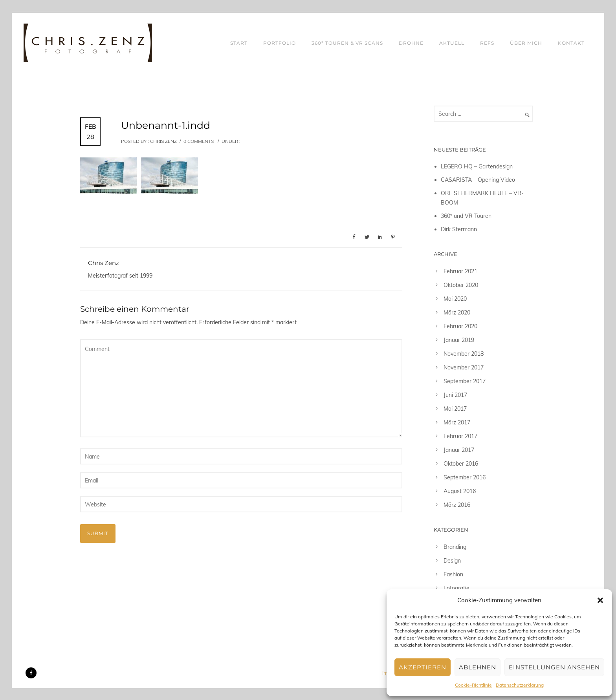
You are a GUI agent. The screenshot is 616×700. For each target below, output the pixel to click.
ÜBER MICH (526, 43)
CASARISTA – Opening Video (478, 180)
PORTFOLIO (280, 43)
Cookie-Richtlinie (473, 685)
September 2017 (465, 381)
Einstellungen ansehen (554, 667)
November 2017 (464, 367)
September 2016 (465, 477)
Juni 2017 (455, 395)
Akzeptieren (423, 667)
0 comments (199, 141)
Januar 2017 (459, 450)
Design (452, 561)
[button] (600, 600)
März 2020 (457, 313)
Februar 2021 (460, 271)
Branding (455, 547)
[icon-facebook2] (31, 673)
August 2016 (460, 491)
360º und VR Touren (466, 216)
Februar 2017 (460, 436)
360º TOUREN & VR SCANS (347, 43)
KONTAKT (571, 43)
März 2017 (457, 422)
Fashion (453, 574)
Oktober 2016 (461, 464)
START (239, 43)
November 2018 (464, 354)
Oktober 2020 (461, 285)
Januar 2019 (459, 340)
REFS (487, 43)
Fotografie (456, 588)
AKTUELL (452, 43)
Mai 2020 (455, 299)
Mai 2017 (455, 409)
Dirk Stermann (459, 229)
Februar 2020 (460, 326)
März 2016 (457, 505)
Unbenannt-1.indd (166, 125)
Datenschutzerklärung (520, 685)
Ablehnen (478, 667)
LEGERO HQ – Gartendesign (477, 166)
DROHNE (411, 43)
